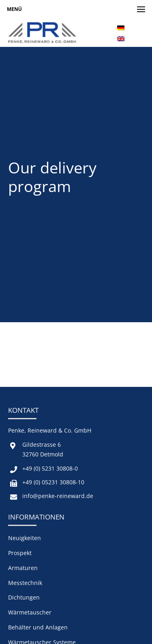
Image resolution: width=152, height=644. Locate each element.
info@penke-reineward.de (58, 496)
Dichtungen (24, 597)
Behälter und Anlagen (38, 627)
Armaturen (23, 568)
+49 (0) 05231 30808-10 (53, 482)
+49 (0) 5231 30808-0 (50, 468)
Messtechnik (25, 583)
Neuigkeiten (25, 538)
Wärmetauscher (30, 612)
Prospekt (20, 553)
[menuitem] (121, 27)
